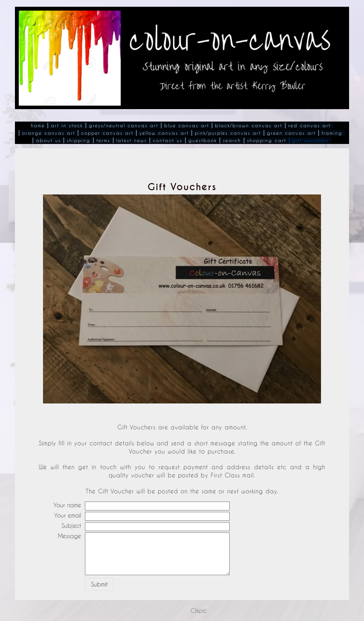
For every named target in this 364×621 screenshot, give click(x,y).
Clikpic (199, 611)
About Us (48, 140)
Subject (71, 526)
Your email (68, 515)
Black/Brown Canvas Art (249, 125)
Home (38, 125)
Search (232, 140)
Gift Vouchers (310, 140)
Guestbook (203, 140)
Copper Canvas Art (107, 133)
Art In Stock (67, 125)
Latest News (132, 140)
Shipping (79, 140)
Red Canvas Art (309, 125)
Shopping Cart (267, 140)
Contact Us (168, 140)
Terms (103, 140)
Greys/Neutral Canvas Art (124, 125)
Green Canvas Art (291, 133)
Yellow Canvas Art (164, 133)
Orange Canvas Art (49, 133)
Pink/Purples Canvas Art (228, 133)
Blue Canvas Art (187, 125)
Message (69, 536)
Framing (332, 133)
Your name (67, 505)
